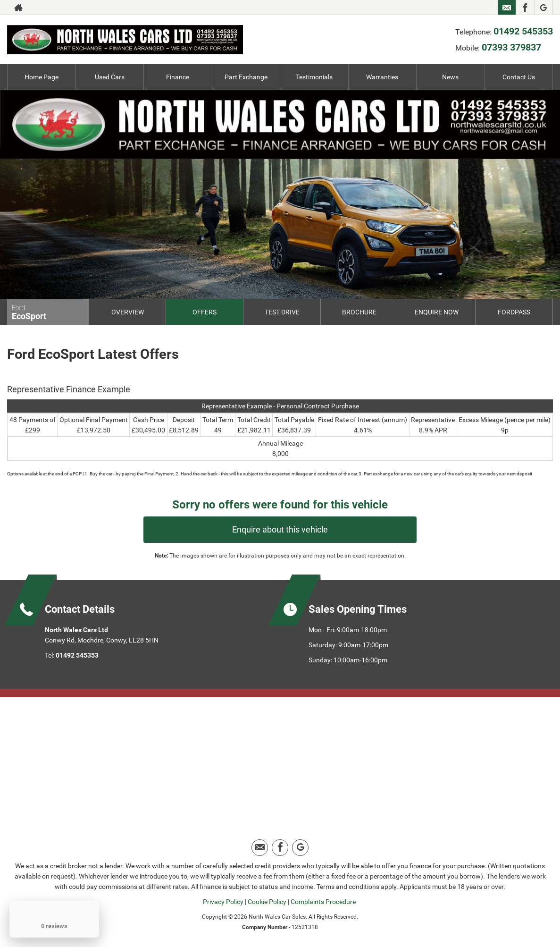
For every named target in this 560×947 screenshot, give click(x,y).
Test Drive (282, 312)
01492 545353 (459, 8)
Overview (128, 312)
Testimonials (314, 77)
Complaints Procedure (323, 902)
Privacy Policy (223, 902)
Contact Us (519, 77)
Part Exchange (246, 77)
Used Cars (110, 77)
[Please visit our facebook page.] (525, 8)
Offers (205, 312)
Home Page (42, 77)
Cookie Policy (267, 902)
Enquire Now (437, 312)
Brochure (359, 312)
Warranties (382, 77)
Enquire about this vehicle (280, 529)
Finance (178, 77)
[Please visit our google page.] (543, 8)
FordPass (514, 312)
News (450, 77)
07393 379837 (447, 24)
